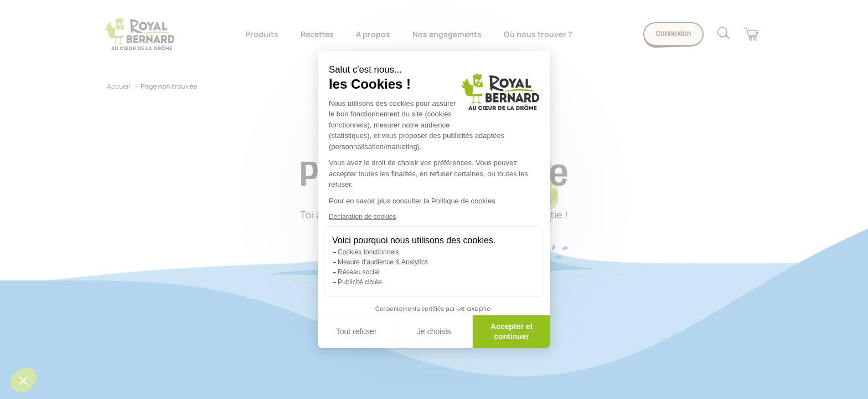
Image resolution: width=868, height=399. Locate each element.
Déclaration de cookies (362, 217)
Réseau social (358, 272)
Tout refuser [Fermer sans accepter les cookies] (356, 331)
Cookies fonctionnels (368, 252)
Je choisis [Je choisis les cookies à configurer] (434, 331)
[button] (23, 380)
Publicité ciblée (360, 282)
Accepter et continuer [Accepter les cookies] (512, 331)
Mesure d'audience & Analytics (383, 262)
